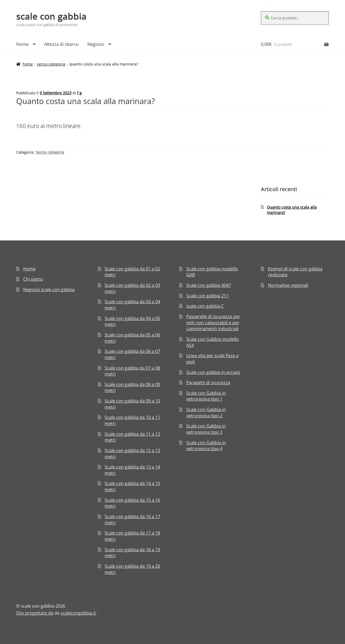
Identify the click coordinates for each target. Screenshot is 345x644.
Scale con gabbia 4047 (209, 285)
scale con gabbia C (205, 306)
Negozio (96, 44)
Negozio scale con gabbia (49, 290)
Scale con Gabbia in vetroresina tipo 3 (206, 429)
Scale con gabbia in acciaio (213, 372)
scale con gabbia (51, 16)
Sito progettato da (35, 613)
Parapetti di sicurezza (208, 383)
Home (22, 44)
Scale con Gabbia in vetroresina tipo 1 (206, 396)
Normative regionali (288, 285)
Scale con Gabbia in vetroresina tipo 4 (206, 446)
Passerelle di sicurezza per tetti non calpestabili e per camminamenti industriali (213, 323)
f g (79, 93)
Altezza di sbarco (61, 44)
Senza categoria (51, 64)
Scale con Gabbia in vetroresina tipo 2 (206, 413)
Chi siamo (33, 279)
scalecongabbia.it (78, 613)
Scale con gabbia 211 (207, 296)
